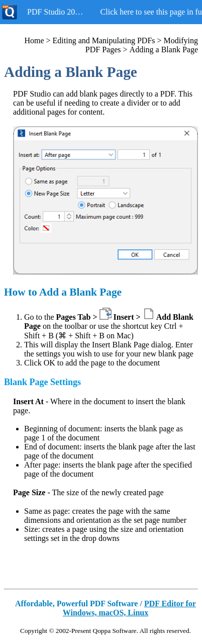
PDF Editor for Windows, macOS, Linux (129, 608)
